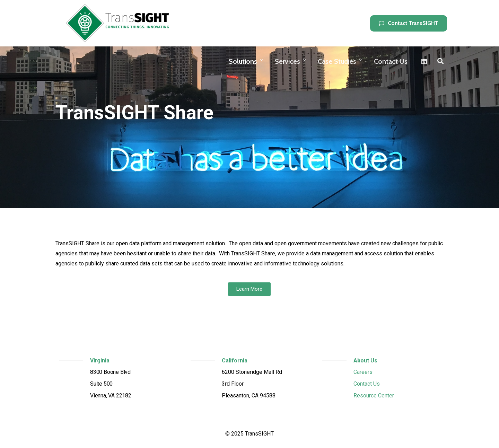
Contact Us (391, 61)
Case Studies (337, 61)
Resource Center (374, 396)
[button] (409, 23)
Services (287, 61)
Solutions (243, 61)
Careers (363, 372)
